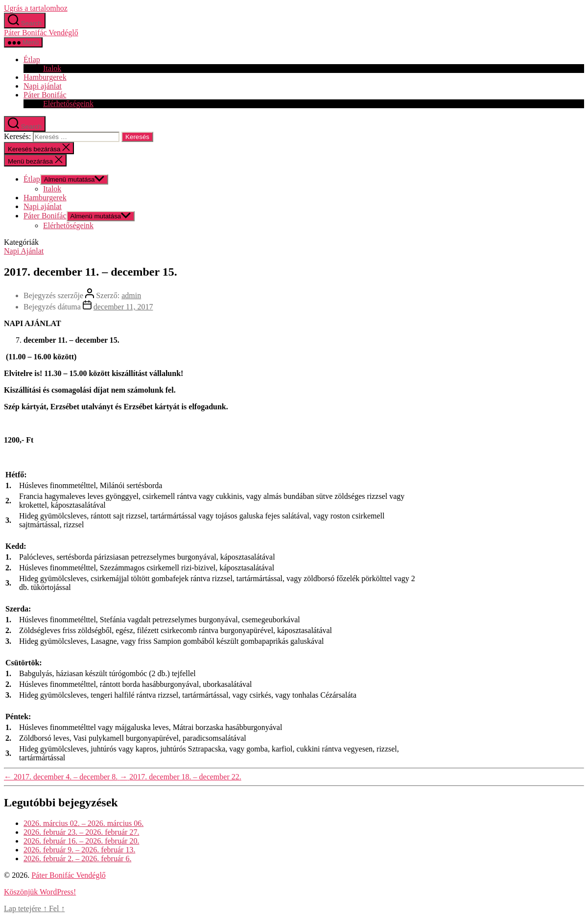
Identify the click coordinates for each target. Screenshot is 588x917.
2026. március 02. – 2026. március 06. (83, 823)
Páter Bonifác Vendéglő (41, 33)
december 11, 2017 (123, 307)
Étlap (32, 59)
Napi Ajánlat (24, 251)
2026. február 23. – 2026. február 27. (81, 832)
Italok (52, 68)
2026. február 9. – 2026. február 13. (79, 850)
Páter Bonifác (45, 95)
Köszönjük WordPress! (40, 892)
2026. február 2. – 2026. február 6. (77, 858)
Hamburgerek (45, 77)
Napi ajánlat (43, 86)
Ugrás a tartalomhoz (36, 8)
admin (131, 295)
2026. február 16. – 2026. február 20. (81, 841)
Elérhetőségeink (68, 104)
